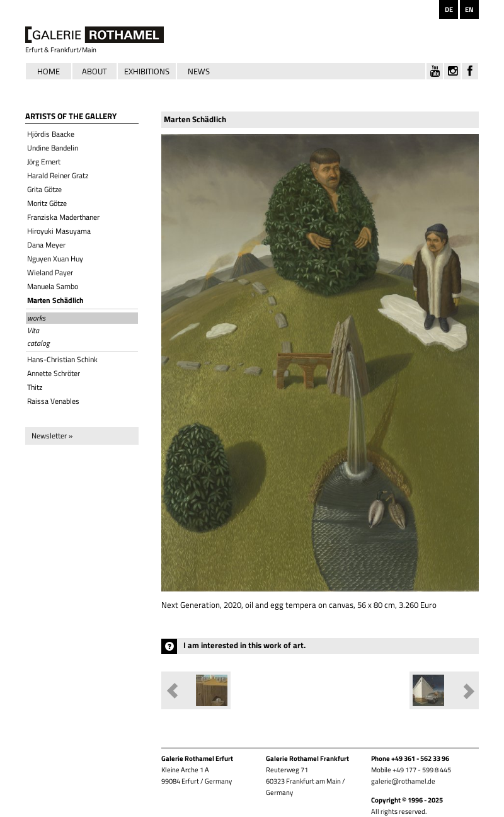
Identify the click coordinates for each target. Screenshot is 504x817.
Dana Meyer (46, 245)
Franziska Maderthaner (63, 217)
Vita (33, 331)
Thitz (35, 387)
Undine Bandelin (53, 148)
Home (49, 71)
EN (469, 9)
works (36, 318)
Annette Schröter (54, 373)
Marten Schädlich (55, 300)
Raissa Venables (53, 401)
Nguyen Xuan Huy (55, 259)
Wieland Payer (50, 272)
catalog (38, 343)
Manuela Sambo (53, 286)
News (199, 71)
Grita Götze (44, 189)
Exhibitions (147, 71)
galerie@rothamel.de (403, 781)
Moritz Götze (47, 203)
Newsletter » (52, 436)
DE (449, 9)
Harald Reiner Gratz (58, 175)
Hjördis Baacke (51, 134)
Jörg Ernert (44, 162)
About (94, 71)
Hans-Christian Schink (62, 359)
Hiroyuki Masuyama (59, 231)
